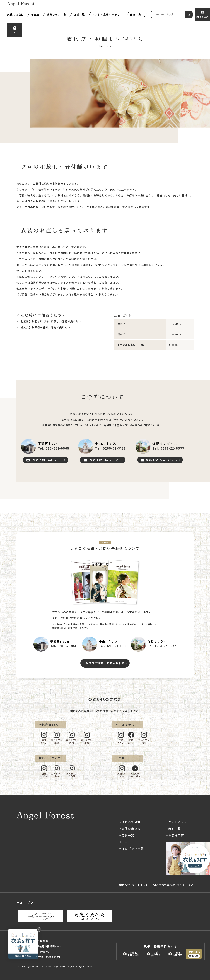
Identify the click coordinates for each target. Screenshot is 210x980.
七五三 (35, 15)
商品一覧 (136, 15)
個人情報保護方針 (164, 885)
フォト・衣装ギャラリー (107, 15)
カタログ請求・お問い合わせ (105, 663)
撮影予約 (47, 460)
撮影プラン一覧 (57, 15)
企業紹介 (125, 885)
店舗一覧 (79, 15)
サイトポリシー (142, 885)
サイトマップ (185, 885)
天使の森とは (16, 15)
